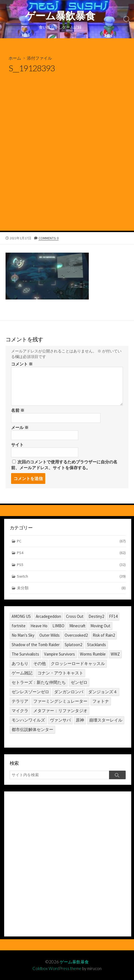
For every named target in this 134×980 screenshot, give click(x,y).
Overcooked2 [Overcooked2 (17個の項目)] (76, 635)
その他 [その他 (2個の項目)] (40, 663)
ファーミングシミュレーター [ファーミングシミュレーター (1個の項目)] (60, 701)
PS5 (71, 565)
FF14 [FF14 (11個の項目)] (113, 616)
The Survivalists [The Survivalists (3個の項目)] (25, 654)
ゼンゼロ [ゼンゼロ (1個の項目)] (79, 682)
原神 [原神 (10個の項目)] (80, 720)
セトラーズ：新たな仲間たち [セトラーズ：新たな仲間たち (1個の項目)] (39, 682)
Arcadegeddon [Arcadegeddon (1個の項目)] (48, 616)
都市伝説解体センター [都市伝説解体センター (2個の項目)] (32, 729)
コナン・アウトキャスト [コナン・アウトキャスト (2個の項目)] (60, 673)
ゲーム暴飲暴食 (74, 962)
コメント (22, 364)
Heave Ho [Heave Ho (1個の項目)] (39, 626)
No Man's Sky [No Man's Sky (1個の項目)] (23, 635)
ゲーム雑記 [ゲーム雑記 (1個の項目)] (22, 673)
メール (20, 427)
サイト (17, 445)
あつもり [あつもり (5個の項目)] (20, 663)
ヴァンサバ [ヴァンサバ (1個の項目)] (60, 720)
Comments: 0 (49, 238)
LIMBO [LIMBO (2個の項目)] (58, 626)
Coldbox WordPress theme (57, 968)
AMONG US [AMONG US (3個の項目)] (21, 616)
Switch (71, 576)
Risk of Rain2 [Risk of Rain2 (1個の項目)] (104, 635)
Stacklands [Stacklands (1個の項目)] (97, 645)
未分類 (71, 588)
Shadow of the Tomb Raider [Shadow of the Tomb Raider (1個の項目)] (36, 645)
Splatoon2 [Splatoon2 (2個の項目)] (73, 645)
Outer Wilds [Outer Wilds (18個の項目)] (50, 635)
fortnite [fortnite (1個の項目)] (19, 626)
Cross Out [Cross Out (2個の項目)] (75, 616)
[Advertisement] (67, 161)
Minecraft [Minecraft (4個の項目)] (77, 626)
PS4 (71, 553)
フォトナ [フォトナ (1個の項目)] (101, 701)
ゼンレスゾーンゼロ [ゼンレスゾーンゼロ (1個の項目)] (30, 692)
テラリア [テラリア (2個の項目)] (20, 701)
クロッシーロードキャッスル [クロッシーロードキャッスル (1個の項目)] (78, 663)
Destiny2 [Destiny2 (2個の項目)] (96, 616)
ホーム (15, 58)
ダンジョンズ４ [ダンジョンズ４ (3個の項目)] (103, 692)
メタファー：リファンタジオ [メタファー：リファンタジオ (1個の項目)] (60, 711)
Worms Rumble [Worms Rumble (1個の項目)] (93, 654)
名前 (18, 410)
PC (71, 541)
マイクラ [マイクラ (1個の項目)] (20, 711)
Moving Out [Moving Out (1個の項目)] (100, 626)
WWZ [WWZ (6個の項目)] (115, 654)
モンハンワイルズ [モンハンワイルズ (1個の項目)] (28, 720)
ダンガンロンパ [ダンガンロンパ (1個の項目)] (69, 692)
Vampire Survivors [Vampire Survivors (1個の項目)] (60, 654)
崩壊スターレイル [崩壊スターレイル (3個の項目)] (106, 720)
